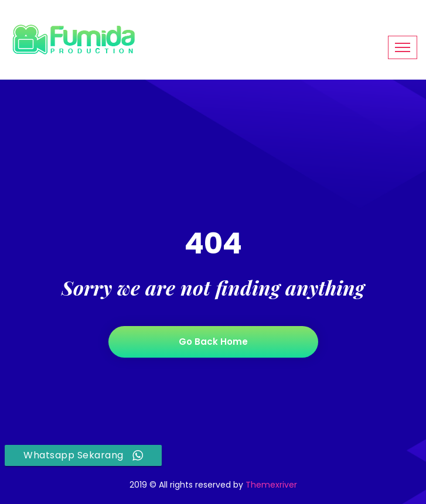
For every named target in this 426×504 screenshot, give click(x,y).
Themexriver (271, 485)
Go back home (213, 342)
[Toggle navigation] (403, 47)
